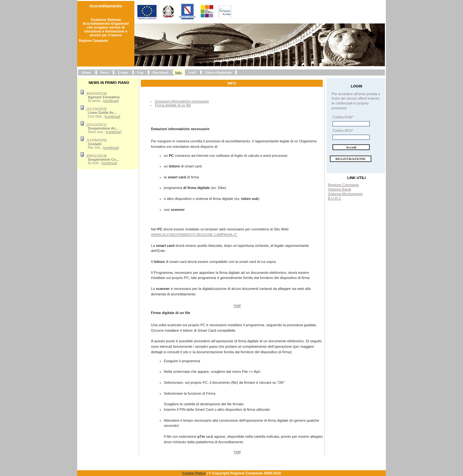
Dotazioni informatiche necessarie (182, 101)
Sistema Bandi (340, 189)
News (104, 72)
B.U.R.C (335, 198)
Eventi (123, 72)
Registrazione (351, 159)
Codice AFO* (343, 130)
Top (237, 306)
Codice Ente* (343, 117)
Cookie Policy (194, 473)
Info (178, 72)
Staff (192, 72)
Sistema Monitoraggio (345, 194)
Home (86, 72)
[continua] (111, 101)
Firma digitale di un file (173, 105)
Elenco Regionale (218, 72)
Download (161, 72)
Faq (140, 72)
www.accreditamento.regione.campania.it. (194, 235)
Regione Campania (343, 185)
